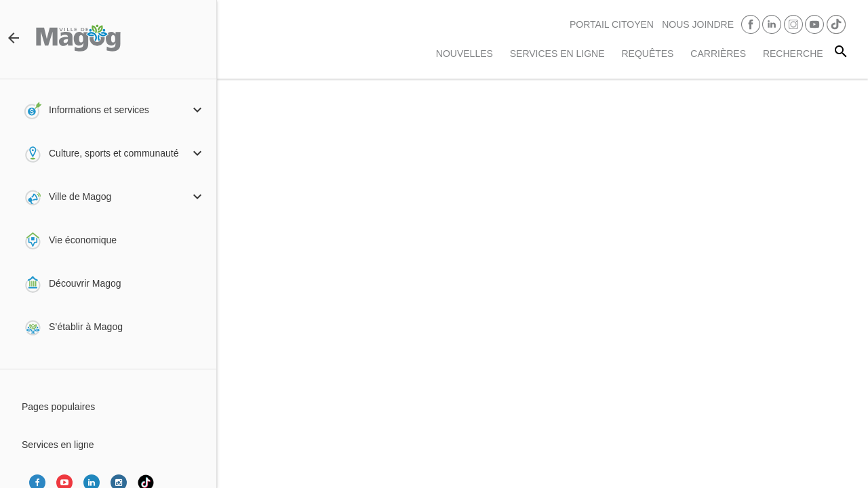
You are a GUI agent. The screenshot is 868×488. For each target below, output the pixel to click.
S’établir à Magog (86, 327)
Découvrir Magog (85, 283)
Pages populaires (58, 407)
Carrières (718, 54)
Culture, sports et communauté (114, 153)
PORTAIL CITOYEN (612, 24)
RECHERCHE (793, 54)
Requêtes (647, 54)
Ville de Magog (80, 197)
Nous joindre (698, 24)
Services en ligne (557, 54)
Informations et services (99, 110)
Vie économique (83, 240)
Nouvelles (465, 54)
